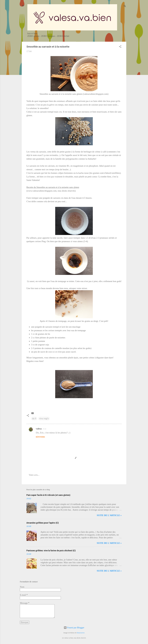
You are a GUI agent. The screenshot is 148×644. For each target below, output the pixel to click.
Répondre (40, 437)
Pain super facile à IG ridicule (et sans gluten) (48, 495)
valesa (39, 429)
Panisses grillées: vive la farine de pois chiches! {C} (51, 551)
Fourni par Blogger (74, 628)
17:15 (44, 429)
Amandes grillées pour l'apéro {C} (43, 523)
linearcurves (81, 633)
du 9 (34, 418)
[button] (120, 47)
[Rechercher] (125, 6)
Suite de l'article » (109, 515)
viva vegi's (44, 418)
